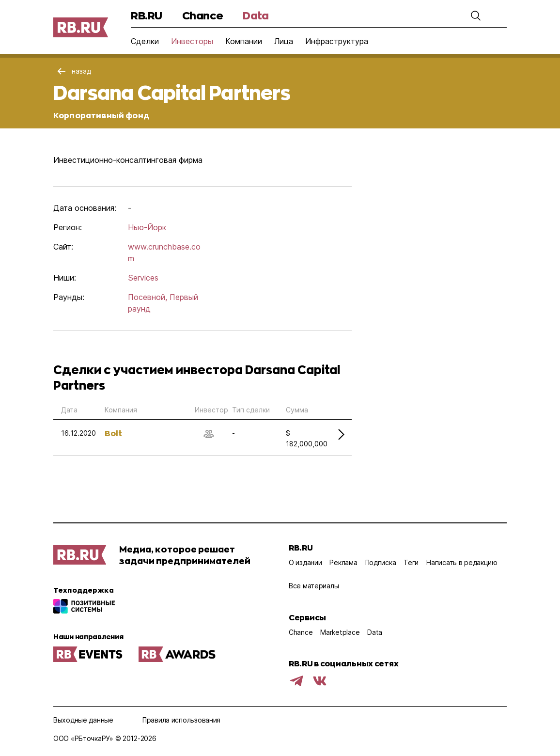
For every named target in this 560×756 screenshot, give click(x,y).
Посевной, (148, 297)
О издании (305, 562)
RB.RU (147, 15)
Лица (284, 41)
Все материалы (314, 586)
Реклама (343, 562)
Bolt (113, 433)
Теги (411, 562)
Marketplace (340, 632)
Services (143, 278)
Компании (244, 41)
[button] (476, 16)
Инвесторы (192, 41)
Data (256, 15)
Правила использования (181, 720)
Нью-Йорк (147, 227)
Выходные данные (83, 720)
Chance (202, 15)
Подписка (381, 562)
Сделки (145, 41)
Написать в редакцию (462, 562)
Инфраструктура (337, 41)
